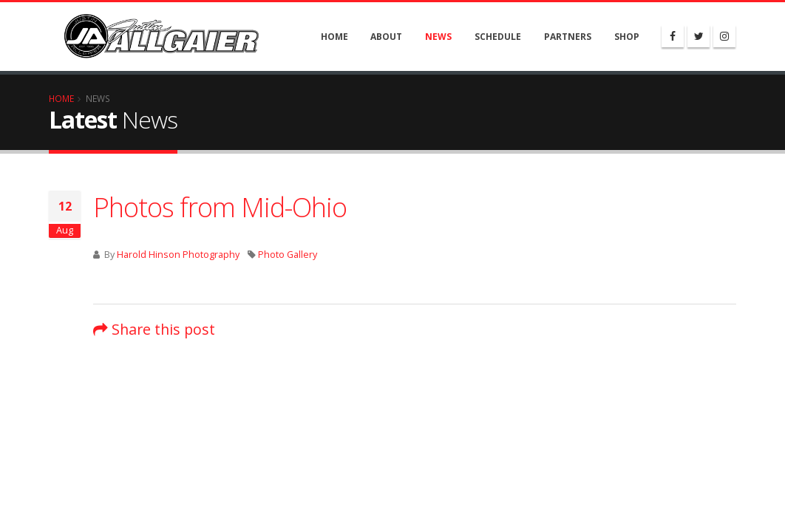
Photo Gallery (288, 255)
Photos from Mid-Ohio (220, 207)
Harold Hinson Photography (178, 255)
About (386, 37)
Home (334, 37)
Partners (568, 37)
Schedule (498, 37)
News (438, 37)
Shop (627, 37)
